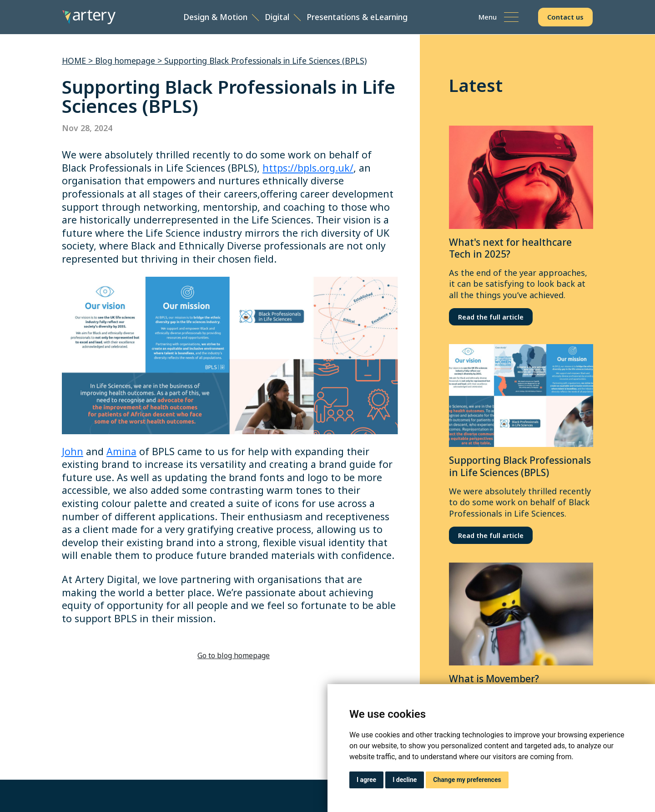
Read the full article (491, 317)
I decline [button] (405, 780)
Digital (278, 17)
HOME (74, 61)
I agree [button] (366, 780)
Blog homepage (125, 61)
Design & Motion (216, 17)
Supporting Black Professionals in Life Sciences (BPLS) (265, 61)
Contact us (566, 17)
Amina (121, 451)
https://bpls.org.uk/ (308, 168)
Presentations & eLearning (358, 17)
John (73, 451)
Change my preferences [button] (467, 780)
